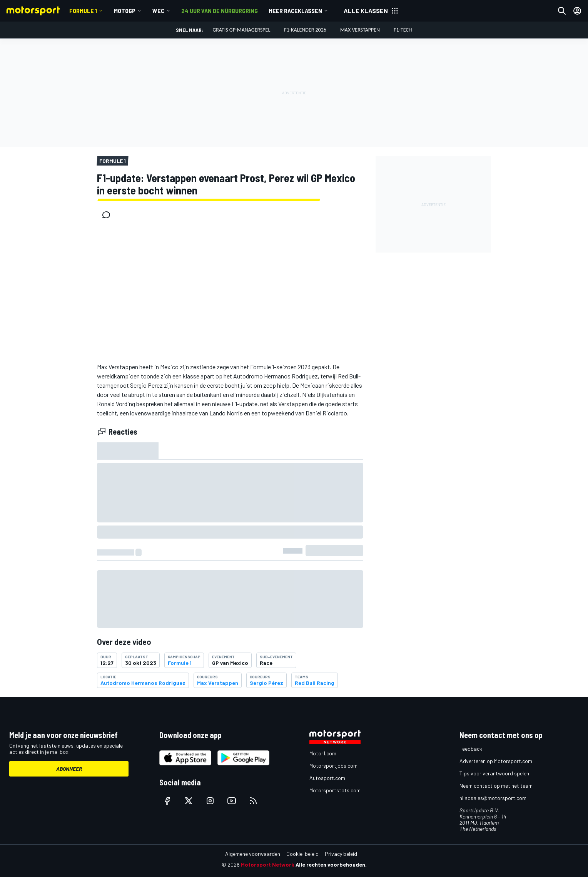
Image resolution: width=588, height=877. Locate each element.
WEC (158, 11)
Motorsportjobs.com (333, 766)
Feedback (471, 749)
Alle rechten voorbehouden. (331, 864)
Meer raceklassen (295, 11)
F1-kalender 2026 (305, 30)
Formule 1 (83, 11)
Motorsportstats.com (335, 790)
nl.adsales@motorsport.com (493, 798)
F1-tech (403, 30)
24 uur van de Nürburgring (220, 11)
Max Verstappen (360, 30)
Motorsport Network (268, 864)
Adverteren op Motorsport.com (496, 761)
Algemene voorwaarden (253, 854)
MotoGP (125, 11)
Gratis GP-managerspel (241, 30)
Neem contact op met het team (496, 786)
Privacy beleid (341, 854)
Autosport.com (327, 778)
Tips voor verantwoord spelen (494, 773)
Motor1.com (323, 753)
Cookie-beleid (302, 854)
